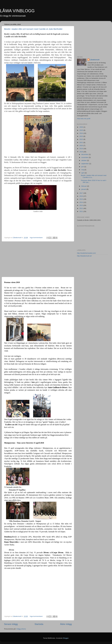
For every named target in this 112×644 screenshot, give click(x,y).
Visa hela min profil (84, 119)
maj (83, 170)
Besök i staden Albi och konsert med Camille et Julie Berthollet (33, 29)
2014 (81, 202)
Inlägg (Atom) (21, 629)
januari (84, 189)
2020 (81, 146)
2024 (81, 133)
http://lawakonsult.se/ (84, 256)
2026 (81, 127)
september (85, 164)
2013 (81, 205)
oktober (84, 160)
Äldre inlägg (66, 624)
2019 (81, 149)
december (85, 154)
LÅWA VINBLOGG (17, 11)
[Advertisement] (38, 259)
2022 (81, 139)
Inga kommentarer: (37, 238)
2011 (81, 211)
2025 (81, 130)
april (83, 173)
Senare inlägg (11, 624)
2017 (81, 193)
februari (84, 186)
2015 (81, 199)
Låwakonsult (95, 60)
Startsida (39, 624)
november (85, 157)
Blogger (66, 638)
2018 (81, 152)
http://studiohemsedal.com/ (86, 253)
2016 (81, 196)
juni (83, 167)
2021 (81, 142)
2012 (81, 208)
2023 (81, 136)
